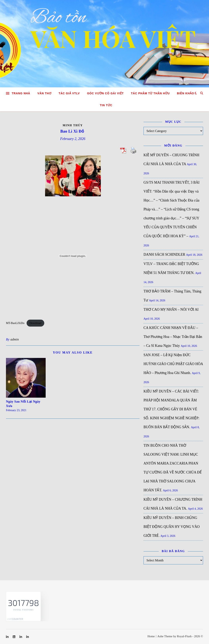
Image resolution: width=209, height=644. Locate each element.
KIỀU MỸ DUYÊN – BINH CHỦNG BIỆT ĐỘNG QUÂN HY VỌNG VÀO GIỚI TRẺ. (172, 527)
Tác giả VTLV (69, 93)
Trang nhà (21, 93)
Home (151, 636)
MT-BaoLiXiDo (15, 323)
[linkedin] (14, 637)
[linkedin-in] (8, 637)
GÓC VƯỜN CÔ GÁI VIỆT (105, 93)
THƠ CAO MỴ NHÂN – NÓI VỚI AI (171, 309)
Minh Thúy (73, 125)
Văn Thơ (44, 93)
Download (35, 323)
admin (15, 339)
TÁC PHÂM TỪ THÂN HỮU (150, 93)
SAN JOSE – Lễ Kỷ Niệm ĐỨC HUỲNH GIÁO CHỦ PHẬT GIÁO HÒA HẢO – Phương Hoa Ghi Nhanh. (173, 364)
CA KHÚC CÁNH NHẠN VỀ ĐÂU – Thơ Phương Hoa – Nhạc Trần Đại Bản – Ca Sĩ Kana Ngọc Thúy (173, 337)
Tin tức (106, 105)
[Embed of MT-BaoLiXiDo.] (73, 256)
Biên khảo (186, 93)
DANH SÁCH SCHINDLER (164, 255)
